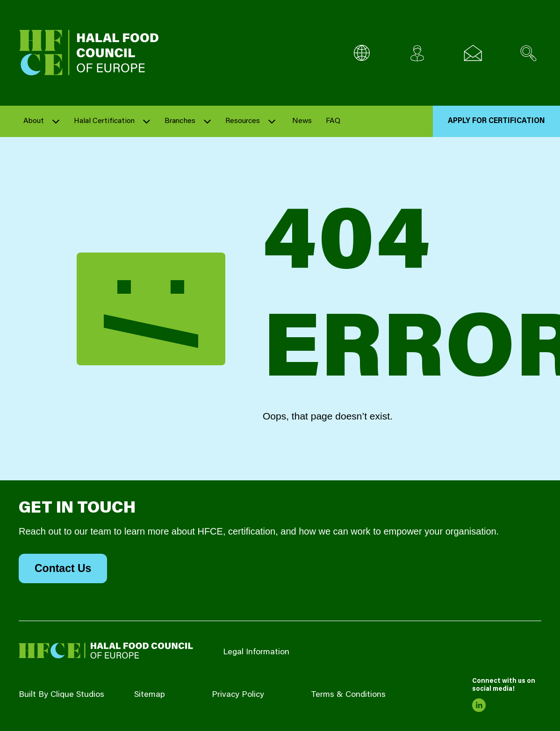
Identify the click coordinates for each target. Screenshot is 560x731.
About (34, 121)
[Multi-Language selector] (362, 53)
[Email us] (473, 53)
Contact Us (63, 568)
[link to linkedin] (479, 705)
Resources (243, 121)
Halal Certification (104, 121)
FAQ (333, 121)
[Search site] (528, 53)
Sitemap (150, 695)
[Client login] (417, 53)
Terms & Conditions (348, 695)
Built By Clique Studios (61, 695)
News (302, 121)
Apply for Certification (496, 121)
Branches (180, 121)
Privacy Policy (238, 695)
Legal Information (256, 652)
